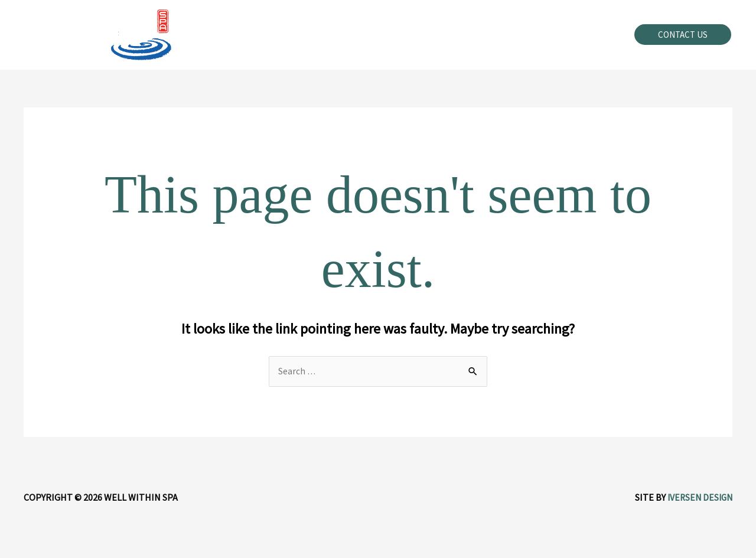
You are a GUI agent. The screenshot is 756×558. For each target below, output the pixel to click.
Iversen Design (698, 498)
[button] (683, 35)
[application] (405, 35)
